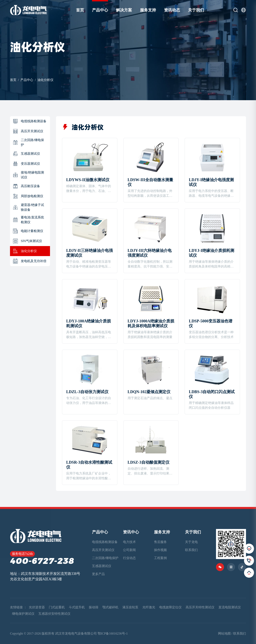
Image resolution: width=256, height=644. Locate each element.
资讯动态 (172, 10)
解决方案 (124, 10)
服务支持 (148, 10)
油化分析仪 (45, 80)
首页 (80, 10)
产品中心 (100, 10)
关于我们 (196, 10)
